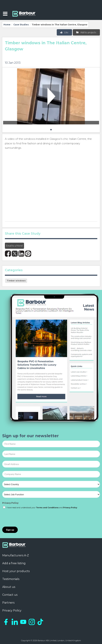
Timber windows (16, 281)
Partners (8, 603)
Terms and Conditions (47, 508)
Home (7, 25)
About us (9, 587)
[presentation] (29, 518)
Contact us (10, 595)
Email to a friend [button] (14, 246)
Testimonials (11, 579)
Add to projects (86, 32)
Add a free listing (14, 563)
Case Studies (21, 25)
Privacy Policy (10, 503)
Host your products (16, 571)
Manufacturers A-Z (16, 555)
